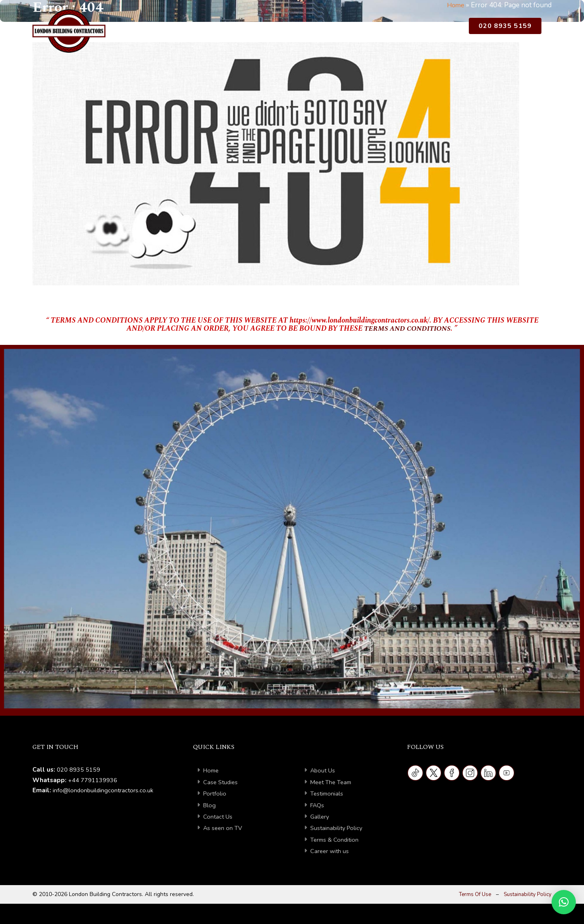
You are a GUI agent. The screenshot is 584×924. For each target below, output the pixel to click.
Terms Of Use (470, 894)
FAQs (318, 805)
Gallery (320, 817)
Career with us (330, 851)
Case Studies (266, 29)
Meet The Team (332, 782)
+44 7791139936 (93, 780)
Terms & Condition (335, 840)
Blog (346, 29)
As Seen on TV (435, 29)
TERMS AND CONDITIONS (407, 328)
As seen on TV (223, 828)
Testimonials (327, 794)
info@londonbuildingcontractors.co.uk (104, 790)
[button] (564, 902)
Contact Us (381, 29)
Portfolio (313, 29)
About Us (210, 29)
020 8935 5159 (505, 27)
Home (176, 29)
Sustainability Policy (338, 828)
